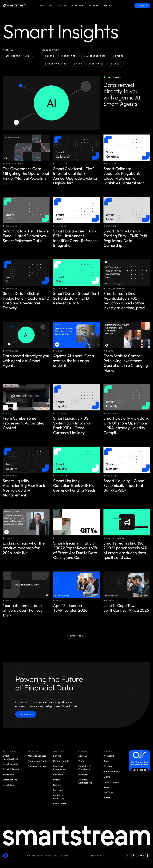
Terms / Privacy (97, 856)
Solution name (18, 56)
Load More (76, 636)
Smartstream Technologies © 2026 (48, 856)
